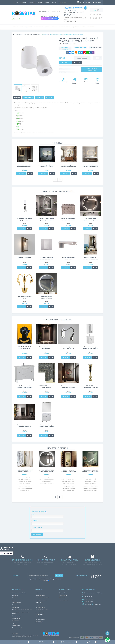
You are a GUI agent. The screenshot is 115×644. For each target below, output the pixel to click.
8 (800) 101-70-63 (70, 14)
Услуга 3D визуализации (50, 18)
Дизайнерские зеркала (51, 27)
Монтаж (39, 2)
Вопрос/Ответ (16, 621)
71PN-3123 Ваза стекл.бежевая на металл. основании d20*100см (90, 387)
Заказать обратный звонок (50, 16)
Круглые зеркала (40, 614)
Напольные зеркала (40, 595)
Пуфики (38, 617)
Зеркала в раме (38, 27)
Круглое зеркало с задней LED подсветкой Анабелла (47, 471)
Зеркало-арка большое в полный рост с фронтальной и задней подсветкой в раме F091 (47, 348)
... (96, 27)
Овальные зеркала (40, 619)
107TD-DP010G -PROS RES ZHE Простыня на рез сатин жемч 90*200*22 (47, 258)
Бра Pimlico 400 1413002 (25, 257)
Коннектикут (88, 2)
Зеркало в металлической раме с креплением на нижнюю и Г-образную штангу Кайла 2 (25, 471)
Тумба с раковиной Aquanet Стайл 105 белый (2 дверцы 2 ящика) (25, 387)
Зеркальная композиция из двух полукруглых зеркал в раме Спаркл (68, 387)
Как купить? (50, 98)
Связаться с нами (16, 616)
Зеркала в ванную (65, 27)
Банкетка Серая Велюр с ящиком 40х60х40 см (68, 219)
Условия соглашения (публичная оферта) (22, 610)
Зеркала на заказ (40, 612)
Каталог (15, 27)
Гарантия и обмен (17, 602)
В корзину (21, 174)
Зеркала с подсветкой (26, 27)
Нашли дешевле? (82, 58)
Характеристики (28, 98)
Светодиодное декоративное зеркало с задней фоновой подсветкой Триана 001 (68, 166)
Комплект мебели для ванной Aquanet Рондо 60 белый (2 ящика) (90, 348)
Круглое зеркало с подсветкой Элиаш (47, 297)
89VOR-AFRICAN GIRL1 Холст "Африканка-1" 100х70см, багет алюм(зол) (25, 348)
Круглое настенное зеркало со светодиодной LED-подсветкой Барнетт (90, 219)
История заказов (63, 595)
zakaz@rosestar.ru (70, 16)
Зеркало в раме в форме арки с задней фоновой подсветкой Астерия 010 (47, 219)
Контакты (65, 2)
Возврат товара (16, 618)
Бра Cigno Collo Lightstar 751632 (25, 297)
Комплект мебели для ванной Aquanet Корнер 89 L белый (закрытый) (47, 426)
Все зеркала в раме (40, 607)
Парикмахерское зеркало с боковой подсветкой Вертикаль (25, 426)
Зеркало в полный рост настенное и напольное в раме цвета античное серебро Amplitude (90, 258)
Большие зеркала (40, 593)
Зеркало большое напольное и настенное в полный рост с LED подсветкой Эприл (69, 471)
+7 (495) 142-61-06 (70, 10)
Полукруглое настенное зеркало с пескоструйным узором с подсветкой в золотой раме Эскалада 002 (90, 166)
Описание (17, 98)
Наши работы (48, 2)
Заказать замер (37, 534)
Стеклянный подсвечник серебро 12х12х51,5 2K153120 (25, 219)
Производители (16, 625)
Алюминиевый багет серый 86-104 (68, 258)
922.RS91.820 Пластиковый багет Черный (47, 387)
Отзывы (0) (39, 98)
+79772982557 (79, 12)
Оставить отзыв (96, 47)
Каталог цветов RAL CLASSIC (19, 593)
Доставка (25, 2)
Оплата (32, 2)
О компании (16, 2)
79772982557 (68, 12)
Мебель (83, 27)
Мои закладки (62, 598)
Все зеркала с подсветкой (42, 610)
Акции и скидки (39, 622)
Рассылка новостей (64, 600)
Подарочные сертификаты (19, 628)
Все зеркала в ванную (41, 605)
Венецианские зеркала (41, 600)
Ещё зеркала (75, 27)
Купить (21, 229)
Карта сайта (15, 623)
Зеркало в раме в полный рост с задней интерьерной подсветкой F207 (90, 471)
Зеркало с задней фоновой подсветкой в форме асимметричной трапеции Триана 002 (47, 166)
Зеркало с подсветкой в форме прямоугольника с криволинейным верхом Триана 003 (25, 166)
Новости (57, 2)
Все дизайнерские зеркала (42, 598)
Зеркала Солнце (40, 602)
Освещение (90, 27)
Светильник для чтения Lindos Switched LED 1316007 (68, 348)
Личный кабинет (63, 593)
